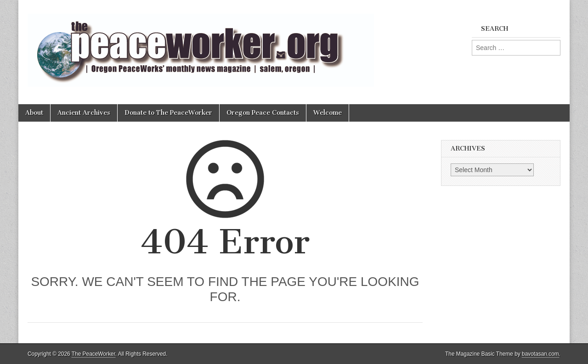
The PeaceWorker (93, 354)
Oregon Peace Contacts (263, 113)
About (34, 113)
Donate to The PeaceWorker (168, 113)
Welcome (328, 113)
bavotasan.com (540, 354)
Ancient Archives (84, 113)
